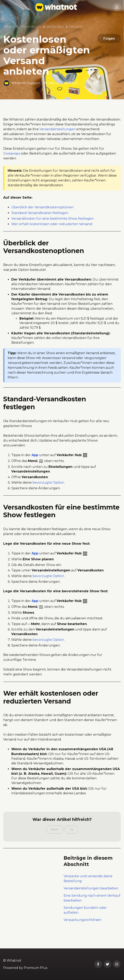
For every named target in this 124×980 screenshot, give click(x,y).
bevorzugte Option (48, 493)
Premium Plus (36, 968)
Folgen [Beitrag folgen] (108, 39)
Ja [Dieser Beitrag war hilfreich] (71, 840)
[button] (117, 7)
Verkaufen (55, 27)
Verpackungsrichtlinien (82, 931)
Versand (76, 27)
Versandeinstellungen (58, 140)
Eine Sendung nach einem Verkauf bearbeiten (92, 909)
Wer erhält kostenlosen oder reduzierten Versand (52, 235)
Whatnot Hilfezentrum (22, 27)
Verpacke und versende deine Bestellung (88, 889)
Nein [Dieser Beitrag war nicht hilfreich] (55, 840)
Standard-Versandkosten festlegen (40, 224)
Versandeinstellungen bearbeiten (91, 899)
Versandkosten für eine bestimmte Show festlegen (53, 229)
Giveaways (12, 164)
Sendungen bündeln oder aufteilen (85, 921)
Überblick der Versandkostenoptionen (42, 218)
